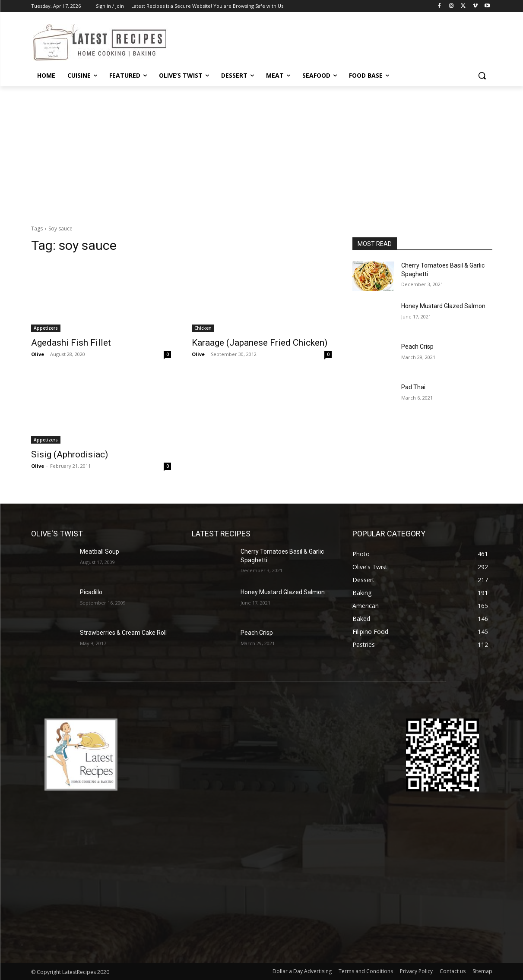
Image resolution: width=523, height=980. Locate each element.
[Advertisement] (262, 151)
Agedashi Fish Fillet (71, 343)
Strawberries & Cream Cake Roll (123, 633)
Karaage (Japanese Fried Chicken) (260, 343)
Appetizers (46, 328)
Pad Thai (413, 387)
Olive (38, 354)
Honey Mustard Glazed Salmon (443, 306)
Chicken (203, 328)
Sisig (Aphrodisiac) (70, 454)
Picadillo (91, 592)
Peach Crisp (417, 347)
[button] (482, 76)
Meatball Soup (100, 551)
